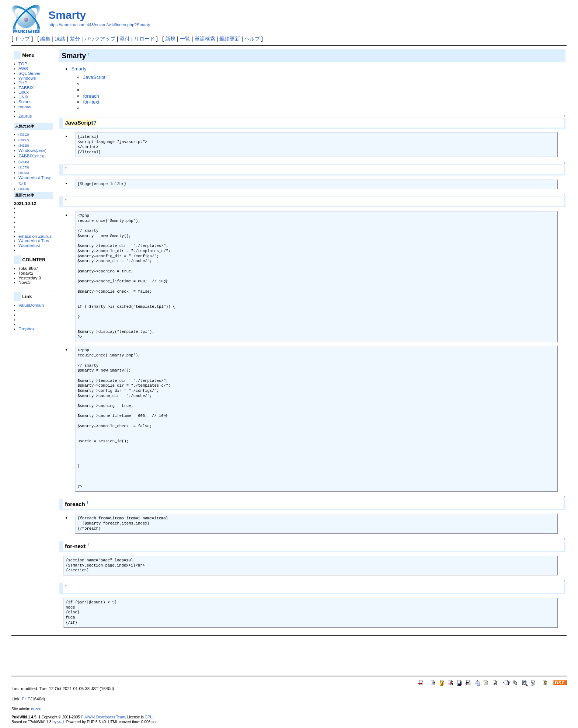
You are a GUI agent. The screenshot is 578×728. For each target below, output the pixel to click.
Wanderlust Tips (34, 241)
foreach (91, 96)
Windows (27, 78)
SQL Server (29, 73)
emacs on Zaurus (35, 236)
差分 (75, 39)
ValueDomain (31, 305)
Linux (24, 92)
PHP (23, 83)
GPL (149, 717)
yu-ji (61, 722)
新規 (170, 39)
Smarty (67, 15)
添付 (125, 39)
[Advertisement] (289, 655)
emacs (25, 106)
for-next (91, 102)
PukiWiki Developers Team (103, 717)
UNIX (24, 97)
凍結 (60, 39)
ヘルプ (252, 39)
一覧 (185, 39)
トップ (22, 39)
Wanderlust (29, 245)
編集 (45, 39)
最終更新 (230, 39)
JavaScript (94, 77)
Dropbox (27, 329)
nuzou (36, 709)
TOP (23, 64)
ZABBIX (26, 88)
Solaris (25, 102)
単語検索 (205, 39)
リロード (144, 39)
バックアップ (100, 39)
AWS (23, 68)
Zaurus (25, 116)
